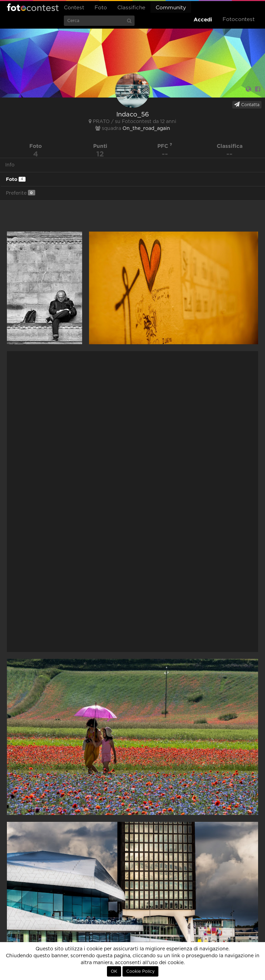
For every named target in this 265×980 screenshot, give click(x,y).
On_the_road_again (146, 129)
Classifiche (131, 8)
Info (10, 165)
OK (114, 971)
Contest (74, 8)
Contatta (247, 104)
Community (171, 8)
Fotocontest (33, 7)
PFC (165, 146)
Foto (101, 8)
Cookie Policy (140, 971)
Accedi (203, 19)
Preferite (21, 193)
